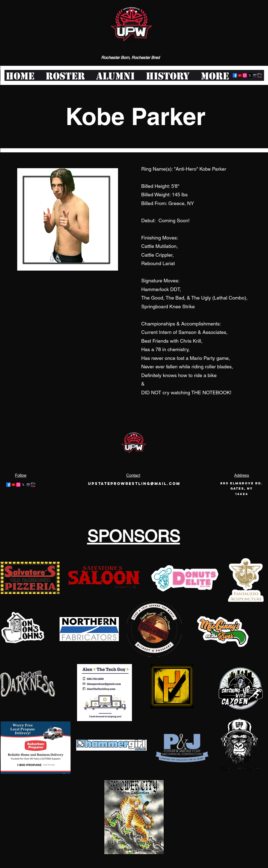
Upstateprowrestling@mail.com (134, 484)
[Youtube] (240, 75)
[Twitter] (250, 75)
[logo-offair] (255, 75)
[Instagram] (245, 75)
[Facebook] (235, 75)
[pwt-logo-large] (260, 75)
